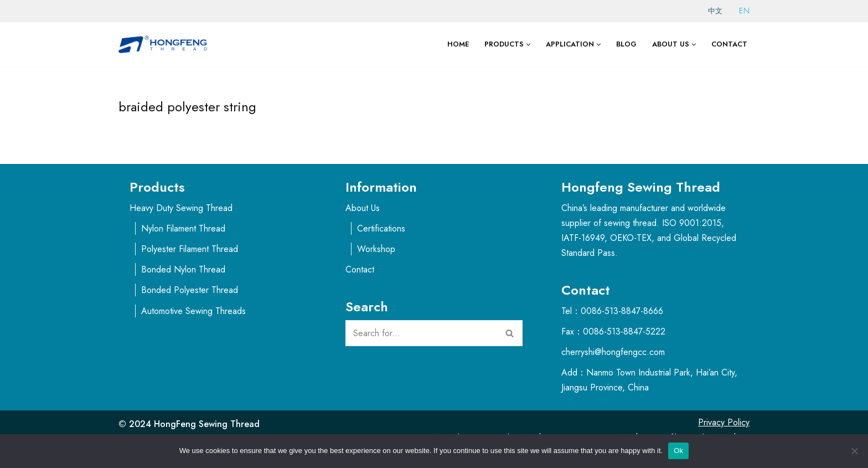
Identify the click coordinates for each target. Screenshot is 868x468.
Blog (626, 44)
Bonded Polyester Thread (190, 290)
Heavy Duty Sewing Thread (181, 208)
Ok (678, 451)
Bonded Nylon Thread (183, 269)
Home (458, 44)
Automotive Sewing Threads (193, 311)
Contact (729, 44)
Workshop (376, 249)
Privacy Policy (724, 422)
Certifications (381, 228)
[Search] (422, 333)
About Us (363, 208)
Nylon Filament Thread (183, 228)
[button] (528, 45)
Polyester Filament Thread (190, 249)
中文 (715, 11)
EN (744, 11)
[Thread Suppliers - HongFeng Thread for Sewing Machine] (166, 44)
